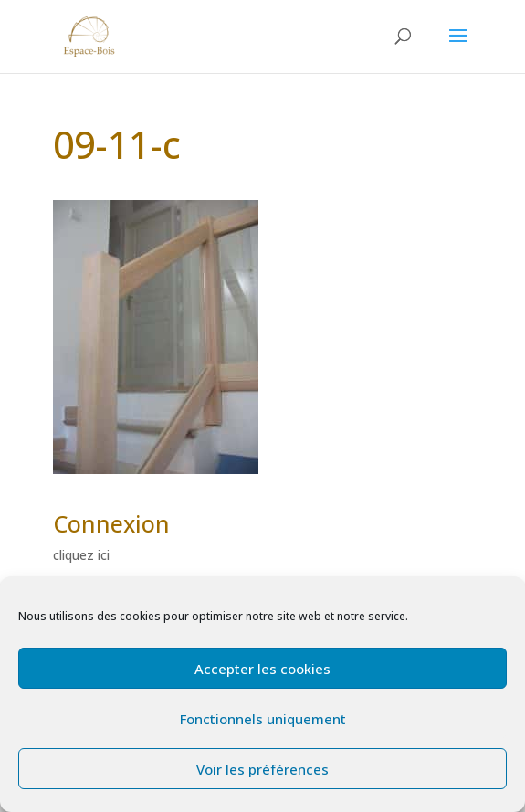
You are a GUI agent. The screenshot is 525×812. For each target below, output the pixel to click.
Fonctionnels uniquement (263, 719)
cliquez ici (81, 555)
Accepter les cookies (262, 669)
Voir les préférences (262, 769)
